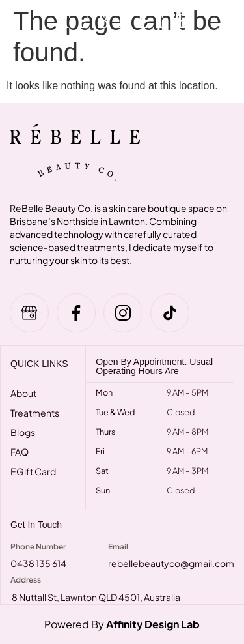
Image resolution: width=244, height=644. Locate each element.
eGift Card (33, 471)
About (23, 393)
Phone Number (38, 547)
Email (118, 547)
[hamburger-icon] (21, 36)
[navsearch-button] (220, 36)
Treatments (35, 413)
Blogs (23, 432)
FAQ (20, 452)
